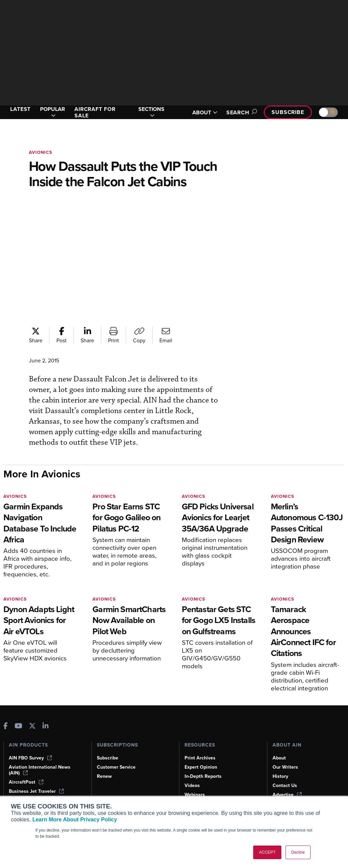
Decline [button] (298, 852)
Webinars (195, 795)
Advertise (287, 795)
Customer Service (116, 767)
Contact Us (285, 785)
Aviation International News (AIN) (40, 770)
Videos (192, 785)
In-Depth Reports (203, 776)
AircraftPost (26, 782)
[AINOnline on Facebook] (6, 727)
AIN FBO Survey (30, 758)
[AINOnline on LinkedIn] (46, 727)
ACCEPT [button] (267, 852)
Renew (104, 776)
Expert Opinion (201, 767)
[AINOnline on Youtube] (19, 727)
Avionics (41, 152)
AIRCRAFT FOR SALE (95, 112)
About (279, 758)
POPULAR (53, 112)
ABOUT (205, 112)
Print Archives (200, 758)
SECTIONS (151, 112)
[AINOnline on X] (32, 727)
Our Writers (285, 767)
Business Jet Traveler (36, 791)
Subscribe (288, 112)
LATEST (20, 109)
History (280, 776)
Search (241, 112)
